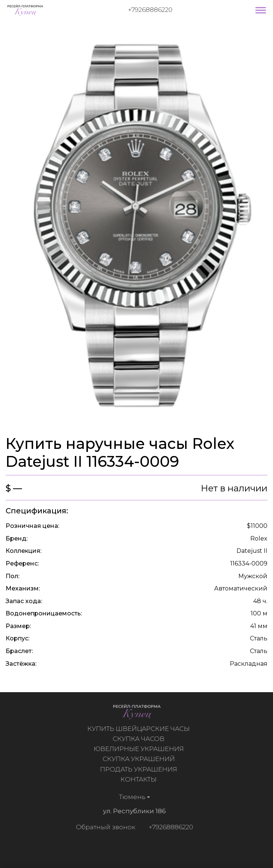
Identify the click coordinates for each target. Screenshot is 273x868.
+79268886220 (150, 10)
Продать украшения (140, 769)
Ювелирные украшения (140, 749)
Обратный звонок (104, 827)
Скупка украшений (140, 759)
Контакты (140, 779)
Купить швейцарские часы (140, 729)
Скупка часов (140, 739)
